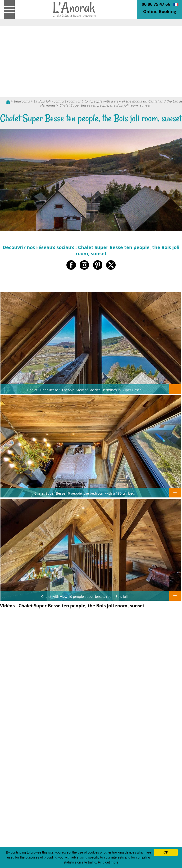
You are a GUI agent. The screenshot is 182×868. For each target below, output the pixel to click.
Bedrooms (22, 101)
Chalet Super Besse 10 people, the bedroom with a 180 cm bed (84, 493)
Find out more (108, 862)
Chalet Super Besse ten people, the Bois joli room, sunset (105, 105)
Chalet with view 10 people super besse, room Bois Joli (84, 596)
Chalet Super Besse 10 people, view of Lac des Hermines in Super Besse (84, 390)
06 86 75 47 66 (156, 4)
